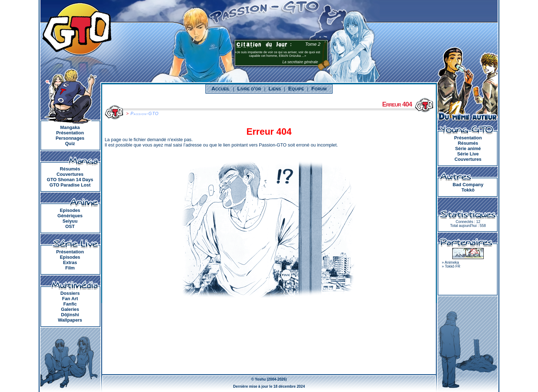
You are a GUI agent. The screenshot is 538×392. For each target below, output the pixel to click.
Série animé (468, 148)
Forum (319, 88)
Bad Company (468, 185)
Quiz (70, 143)
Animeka (452, 262)
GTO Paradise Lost (70, 185)
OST (70, 226)
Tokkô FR (452, 266)
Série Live (468, 154)
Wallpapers (70, 320)
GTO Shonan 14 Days (70, 180)
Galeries (70, 309)
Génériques (70, 216)
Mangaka (70, 127)
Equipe (296, 88)
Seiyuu (70, 221)
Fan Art (70, 299)
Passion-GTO (145, 114)
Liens (275, 88)
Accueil (221, 88)
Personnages (70, 138)
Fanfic (70, 304)
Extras (70, 262)
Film (70, 268)
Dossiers (70, 293)
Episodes (70, 210)
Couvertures (70, 174)
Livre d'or (249, 88)
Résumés (70, 169)
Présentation (70, 133)
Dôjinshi (70, 315)
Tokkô (468, 190)
